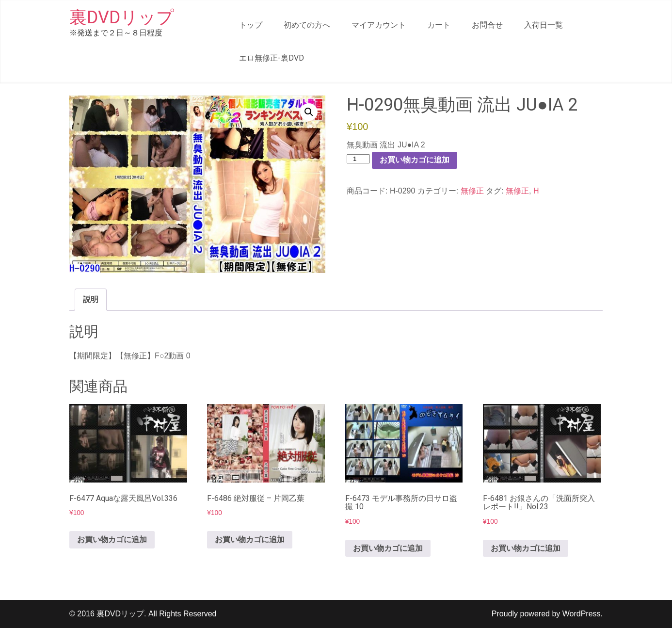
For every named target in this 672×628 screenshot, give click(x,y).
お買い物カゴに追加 (415, 160)
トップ (251, 25)
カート (439, 25)
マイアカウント (379, 25)
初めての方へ (307, 25)
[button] (309, 112)
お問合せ (487, 25)
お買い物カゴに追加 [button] (112, 539)
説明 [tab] (91, 299)
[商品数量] (358, 159)
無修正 (472, 191)
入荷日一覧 (544, 25)
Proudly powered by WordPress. (547, 614)
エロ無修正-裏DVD (272, 58)
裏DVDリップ (122, 17)
